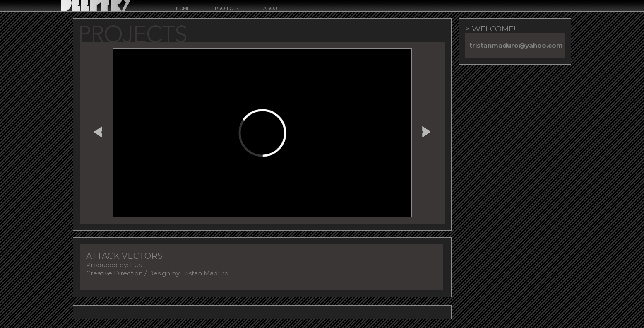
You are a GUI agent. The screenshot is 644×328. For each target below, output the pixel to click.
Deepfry (96, 6)
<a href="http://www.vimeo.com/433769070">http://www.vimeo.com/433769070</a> (262, 133)
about (272, 8)
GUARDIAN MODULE (426, 130)
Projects (227, 8)
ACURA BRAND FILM (98, 130)
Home (183, 8)
